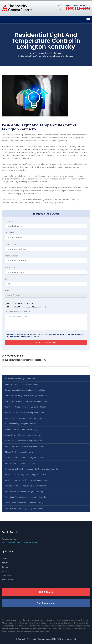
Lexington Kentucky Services (49, 53)
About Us (6, 563)
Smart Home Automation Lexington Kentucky (24, 503)
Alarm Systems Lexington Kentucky (20, 379)
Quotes (5, 567)
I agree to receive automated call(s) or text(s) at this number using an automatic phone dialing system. (45, 335)
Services (5, 571)
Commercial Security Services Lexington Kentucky (26, 395)
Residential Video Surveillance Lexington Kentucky (26, 480)
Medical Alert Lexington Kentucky (19, 452)
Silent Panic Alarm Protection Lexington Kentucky (26, 497)
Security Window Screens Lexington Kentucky (24, 491)
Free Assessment (46, 603)
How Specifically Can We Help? (18, 312)
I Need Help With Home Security (21, 304)
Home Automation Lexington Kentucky (21, 429)
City (7, 279)
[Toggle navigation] (88, 20)
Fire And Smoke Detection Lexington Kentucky (24, 412)
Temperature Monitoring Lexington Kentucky (24, 508)
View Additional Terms (30, 336)
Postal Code (10, 267)
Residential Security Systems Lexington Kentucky (26, 474)
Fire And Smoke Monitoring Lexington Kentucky (25, 418)
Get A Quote (46, 592)
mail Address (11, 244)
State (7, 290)
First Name (9, 221)
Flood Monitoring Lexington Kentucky (21, 424)
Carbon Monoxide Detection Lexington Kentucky (25, 390)
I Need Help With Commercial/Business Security (27, 307)
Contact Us (7, 575)
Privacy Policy (8, 580)
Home (31, 53)
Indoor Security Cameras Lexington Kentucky (24, 446)
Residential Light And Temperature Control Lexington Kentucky (32, 469)
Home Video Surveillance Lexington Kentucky (24, 441)
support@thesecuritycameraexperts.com (25, 360)
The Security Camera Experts (39, 639)
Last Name (9, 233)
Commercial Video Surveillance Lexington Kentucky (26, 407)
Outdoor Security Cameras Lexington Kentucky (25, 458)
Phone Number (11, 256)
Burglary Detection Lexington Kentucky (22, 384)
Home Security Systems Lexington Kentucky (24, 435)
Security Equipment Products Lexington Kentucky (26, 486)
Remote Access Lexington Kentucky (20, 463)
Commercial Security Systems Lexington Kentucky (26, 401)
